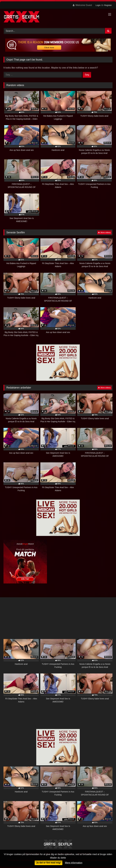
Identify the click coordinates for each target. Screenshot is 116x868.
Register (108, 5)
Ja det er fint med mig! (49, 863)
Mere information (74, 863)
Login (98, 5)
